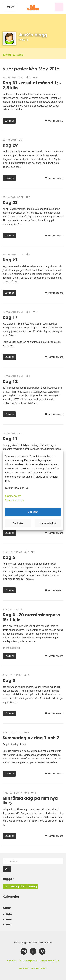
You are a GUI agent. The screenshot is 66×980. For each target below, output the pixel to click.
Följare (18, 55)
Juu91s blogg (33, 35)
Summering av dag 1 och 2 (31, 738)
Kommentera (54, 121)
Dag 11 (10, 439)
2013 (7, 925)
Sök (7, 869)
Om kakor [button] (18, 523)
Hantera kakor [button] (48, 523)
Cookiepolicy (13, 496)
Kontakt (23, 968)
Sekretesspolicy (29, 961)
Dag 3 (9, 680)
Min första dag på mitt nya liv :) (30, 801)
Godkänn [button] (33, 512)
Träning (33, 886)
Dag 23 (10, 202)
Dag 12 (10, 381)
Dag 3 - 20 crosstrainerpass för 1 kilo (31, 617)
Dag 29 (10, 145)
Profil (7, 55)
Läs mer (9, 121)
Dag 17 (10, 317)
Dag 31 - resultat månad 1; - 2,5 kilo (32, 85)
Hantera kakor (39, 968)
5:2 (6, 886)
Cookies (12, 961)
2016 (7, 914)
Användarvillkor (50, 961)
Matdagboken (13, 648)
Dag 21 (10, 260)
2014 (7, 919)
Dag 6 (9, 557)
